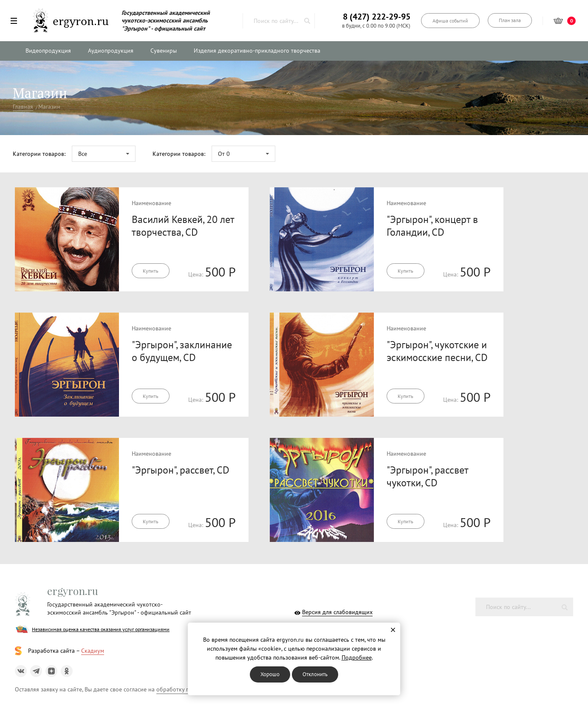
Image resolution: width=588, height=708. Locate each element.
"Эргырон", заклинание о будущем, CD (182, 351)
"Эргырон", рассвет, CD (181, 470)
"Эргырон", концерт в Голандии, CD (432, 226)
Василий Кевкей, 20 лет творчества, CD (183, 226)
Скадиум (93, 651)
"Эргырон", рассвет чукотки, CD (427, 476)
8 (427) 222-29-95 (377, 17)
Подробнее (357, 657)
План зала (510, 20)
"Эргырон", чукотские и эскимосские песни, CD (437, 351)
